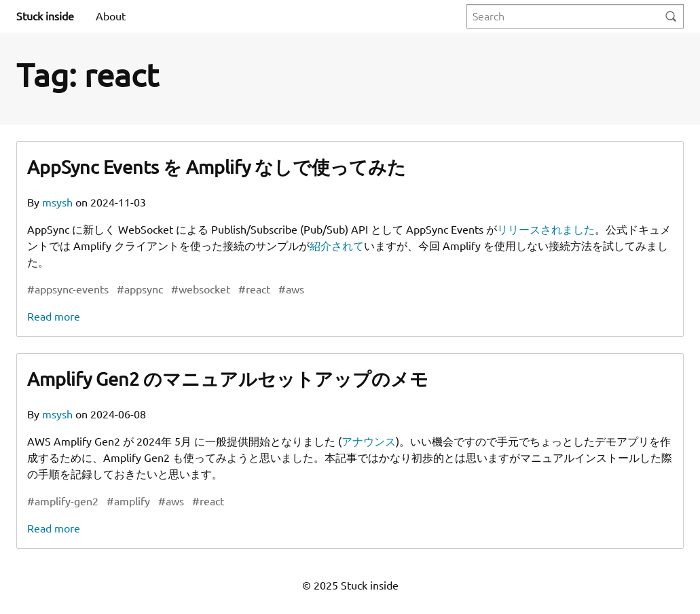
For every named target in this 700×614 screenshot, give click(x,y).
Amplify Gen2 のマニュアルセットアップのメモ (228, 379)
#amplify (128, 501)
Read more (54, 317)
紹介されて (337, 246)
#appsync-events (68, 289)
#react (254, 289)
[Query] (575, 17)
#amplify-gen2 (63, 501)
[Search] (671, 17)
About (111, 16)
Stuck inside (45, 16)
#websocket (201, 289)
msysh (59, 202)
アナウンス (369, 441)
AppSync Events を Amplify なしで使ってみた (217, 167)
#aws (291, 289)
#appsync (140, 289)
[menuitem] (111, 16)
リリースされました (546, 230)
